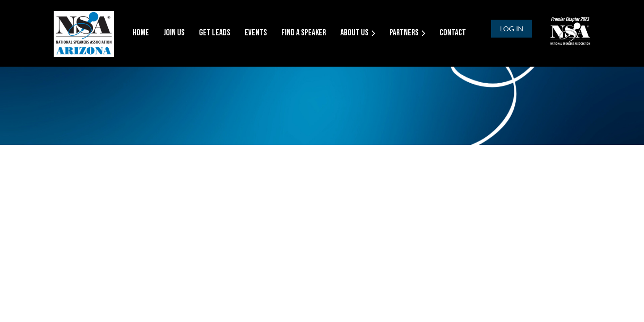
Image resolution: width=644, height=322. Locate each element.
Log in (512, 28)
